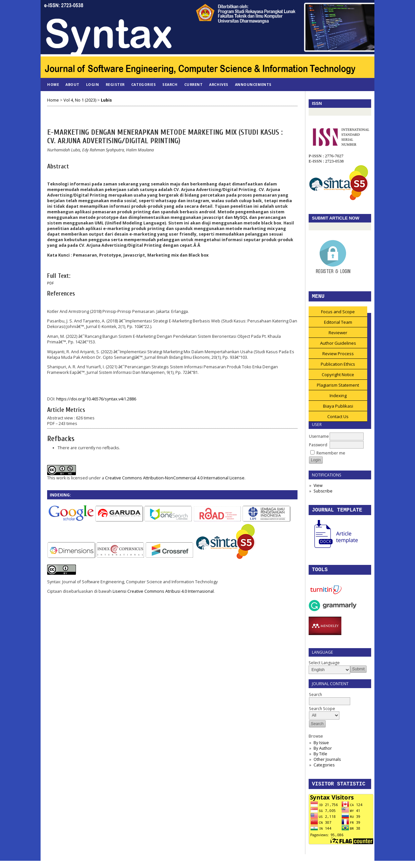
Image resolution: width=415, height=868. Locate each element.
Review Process (338, 357)
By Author (323, 754)
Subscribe (323, 494)
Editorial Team (338, 325)
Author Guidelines (338, 346)
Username (319, 440)
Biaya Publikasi (338, 409)
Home (53, 84)
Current (194, 84)
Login (93, 84)
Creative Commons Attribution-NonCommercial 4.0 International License (175, 478)
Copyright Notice (338, 378)
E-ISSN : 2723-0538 (326, 162)
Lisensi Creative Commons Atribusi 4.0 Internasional (163, 591)
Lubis (106, 100)
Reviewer (338, 336)
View (318, 489)
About (72, 84)
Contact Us (338, 420)
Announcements (253, 84)
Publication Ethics (338, 367)
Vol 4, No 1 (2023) (80, 100)
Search (170, 84)
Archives (219, 84)
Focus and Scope (338, 315)
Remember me (331, 456)
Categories (324, 771)
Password (318, 448)
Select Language (324, 669)
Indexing (338, 399)
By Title (320, 760)
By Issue (321, 749)
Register (115, 84)
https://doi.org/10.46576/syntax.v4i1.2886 (96, 399)
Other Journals (327, 765)
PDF (51, 283)
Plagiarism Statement (338, 388)
